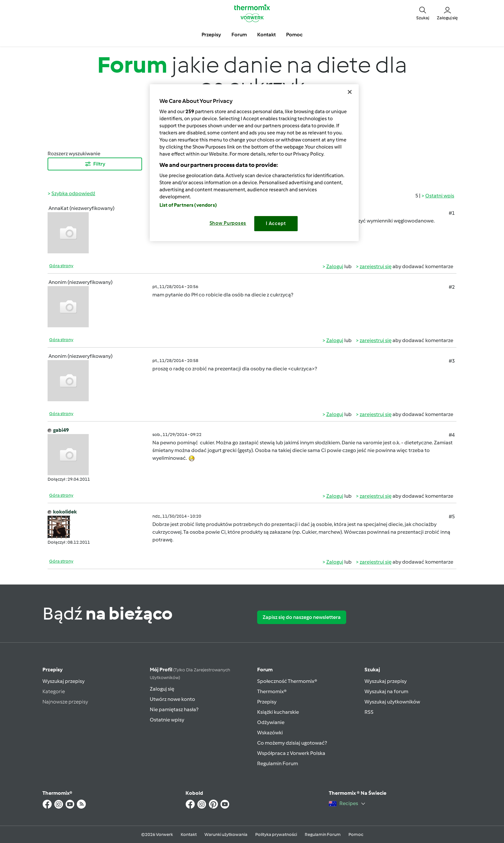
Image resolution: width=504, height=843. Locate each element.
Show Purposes (228, 223)
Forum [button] (239, 35)
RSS (369, 712)
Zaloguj (335, 266)
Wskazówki (270, 733)
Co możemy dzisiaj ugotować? (292, 743)
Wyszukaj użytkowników (392, 702)
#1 (452, 213)
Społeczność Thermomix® (287, 681)
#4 (452, 435)
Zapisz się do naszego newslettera (302, 617)
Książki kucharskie (278, 712)
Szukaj (372, 670)
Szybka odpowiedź (73, 193)
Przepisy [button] (211, 35)
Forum (265, 670)
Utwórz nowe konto (172, 699)
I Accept (276, 223)
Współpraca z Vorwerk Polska (291, 753)
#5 (452, 517)
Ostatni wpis (440, 196)
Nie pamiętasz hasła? (174, 709)
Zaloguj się (162, 689)
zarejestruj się (376, 266)
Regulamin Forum (278, 763)
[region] (254, 163)
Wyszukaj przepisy (63, 681)
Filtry (95, 164)
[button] (423, 13)
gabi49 (61, 430)
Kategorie (54, 691)
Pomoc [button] (294, 35)
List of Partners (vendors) (188, 205)
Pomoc (356, 834)
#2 (452, 287)
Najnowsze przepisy (65, 702)
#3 (452, 361)
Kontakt (189, 834)
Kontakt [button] (266, 35)
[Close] (350, 92)
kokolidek (65, 512)
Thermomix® (272, 691)
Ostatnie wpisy (167, 720)
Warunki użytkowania (226, 834)
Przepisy (53, 670)
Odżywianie (271, 722)
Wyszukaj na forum (386, 691)
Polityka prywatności (276, 834)
